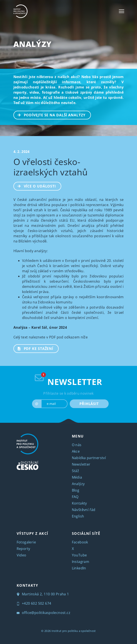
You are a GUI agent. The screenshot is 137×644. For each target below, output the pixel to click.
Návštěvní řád (84, 510)
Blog (76, 490)
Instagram (81, 562)
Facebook (80, 542)
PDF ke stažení (34, 348)
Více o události (35, 186)
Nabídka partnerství (89, 458)
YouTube (79, 555)
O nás (77, 445)
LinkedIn (79, 568)
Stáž (76, 471)
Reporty (23, 549)
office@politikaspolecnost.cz (44, 613)
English (78, 516)
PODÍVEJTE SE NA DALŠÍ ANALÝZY (50, 115)
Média (77, 477)
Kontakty (79, 503)
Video (22, 555)
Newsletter (81, 464)
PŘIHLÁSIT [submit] (89, 404)
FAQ (75, 497)
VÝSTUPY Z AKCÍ (32, 533)
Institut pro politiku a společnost (74, 631)
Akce (76, 451)
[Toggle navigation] (122, 11)
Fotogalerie (26, 542)
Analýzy (33, 44)
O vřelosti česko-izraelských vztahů (51, 167)
